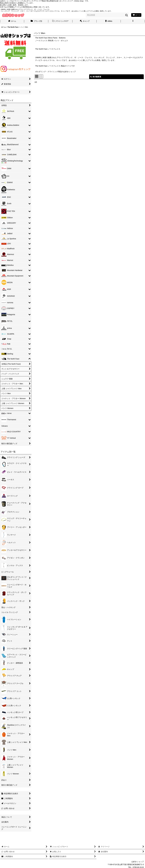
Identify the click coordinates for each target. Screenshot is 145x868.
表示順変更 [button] (96, 77)
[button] (133, 21)
